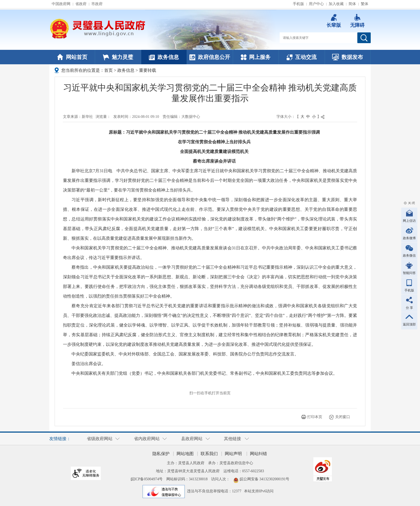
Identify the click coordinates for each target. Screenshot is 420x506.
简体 (352, 4)
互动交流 (302, 57)
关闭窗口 (343, 417)
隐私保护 (161, 454)
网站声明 (233, 454)
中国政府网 (61, 4)
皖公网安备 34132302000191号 (265, 479)
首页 (108, 70)
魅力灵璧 (118, 57)
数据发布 (348, 57)
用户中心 (316, 4)
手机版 (298, 4)
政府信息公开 (210, 57)
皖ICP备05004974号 (147, 479)
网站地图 (185, 454)
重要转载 (148, 70)
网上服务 (256, 57)
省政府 (81, 4)
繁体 (365, 4)
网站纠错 (258, 454)
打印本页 (315, 417)
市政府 (97, 4)
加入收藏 (336, 4)
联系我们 (209, 454)
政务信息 (164, 57)
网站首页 (72, 57)
